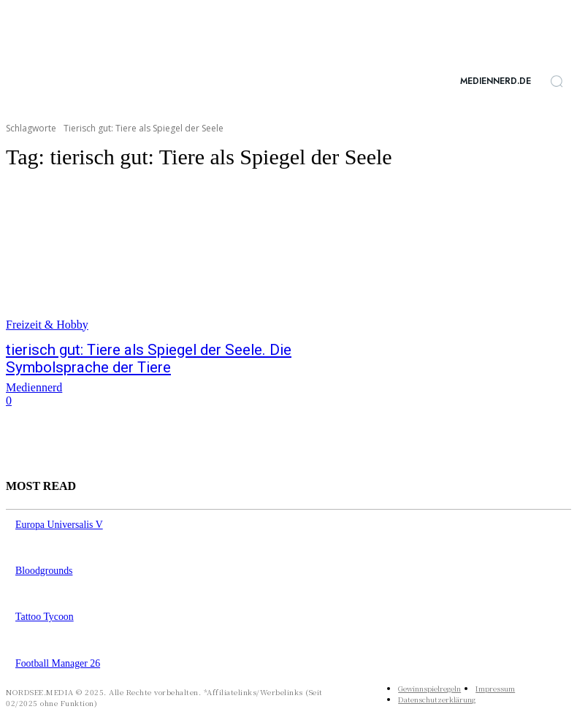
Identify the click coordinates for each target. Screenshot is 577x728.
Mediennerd (34, 384)
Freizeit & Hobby (47, 325)
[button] (557, 81)
